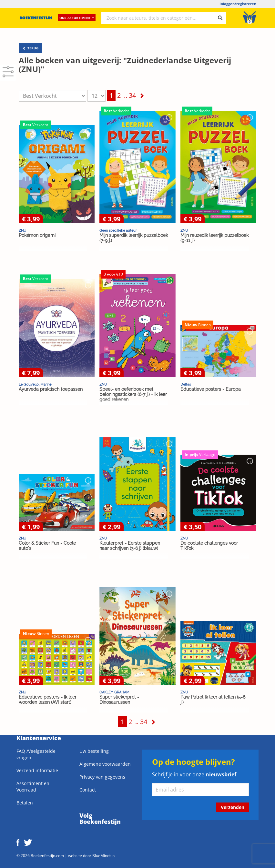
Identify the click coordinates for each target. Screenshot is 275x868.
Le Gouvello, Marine (35, 384)
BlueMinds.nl (104, 855)
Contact (88, 790)
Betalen (25, 803)
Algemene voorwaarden (105, 764)
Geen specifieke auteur (118, 230)
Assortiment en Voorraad (33, 787)
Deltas (186, 384)
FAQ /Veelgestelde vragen (36, 754)
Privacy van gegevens (102, 777)
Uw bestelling (94, 751)
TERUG (31, 48)
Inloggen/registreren (238, 4)
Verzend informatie (37, 770)
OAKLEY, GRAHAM (114, 692)
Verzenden (233, 807)
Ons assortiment (77, 18)
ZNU (22, 230)
